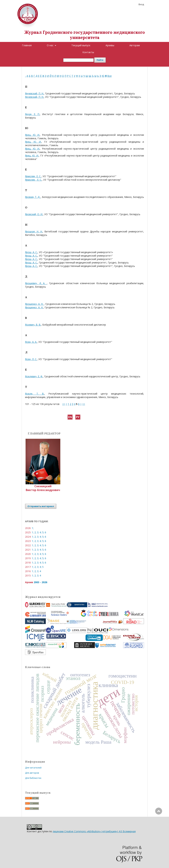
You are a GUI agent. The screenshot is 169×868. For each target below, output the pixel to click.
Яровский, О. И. (34, 214)
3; (38, 532)
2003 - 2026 (40, 582)
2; (35, 532)
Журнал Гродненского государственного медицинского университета (85, 35)
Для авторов (32, 773)
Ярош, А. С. (31, 252)
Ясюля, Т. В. (35, 394)
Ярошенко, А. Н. (34, 304)
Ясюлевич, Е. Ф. (34, 376)
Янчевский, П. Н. (34, 93)
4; (41, 532)
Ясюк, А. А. (31, 342)
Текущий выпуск (81, 45)
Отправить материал (41, 506)
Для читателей (33, 768)
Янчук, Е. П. (32, 114)
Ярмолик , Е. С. (33, 180)
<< (64, 404)
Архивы (110, 45)
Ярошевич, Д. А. (36, 283)
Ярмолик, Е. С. (33, 176)
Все (109, 76)
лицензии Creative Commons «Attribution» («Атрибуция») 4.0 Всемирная (94, 831)
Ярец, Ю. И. (32, 135)
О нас (50, 45)
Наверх (159, 825)
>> (84, 404)
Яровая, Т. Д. (33, 197)
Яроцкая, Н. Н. (34, 231)
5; (43, 532)
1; (33, 528)
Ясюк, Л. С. (31, 359)
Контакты (88, 52)
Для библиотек (33, 778)
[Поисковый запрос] (78, 60)
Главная (27, 45)
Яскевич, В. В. (33, 325)
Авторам (135, 45)
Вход (141, 4)
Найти (100, 60)
